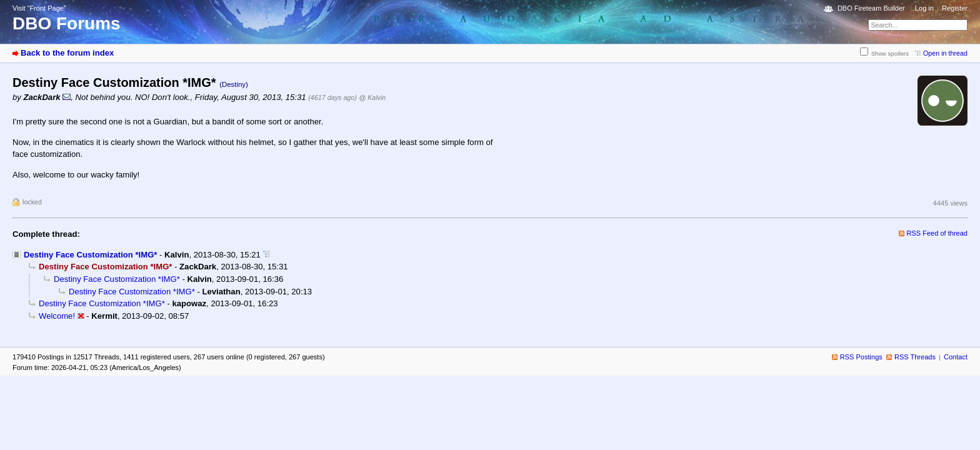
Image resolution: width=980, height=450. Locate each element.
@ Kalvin (373, 97)
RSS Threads (915, 357)
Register (955, 8)
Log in (924, 8)
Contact (956, 357)
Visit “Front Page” (39, 8)
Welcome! (57, 316)
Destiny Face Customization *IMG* (90, 255)
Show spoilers (890, 53)
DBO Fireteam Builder (871, 8)
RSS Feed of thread (937, 233)
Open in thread (945, 53)
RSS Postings (861, 357)
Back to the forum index (67, 53)
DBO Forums (67, 23)
